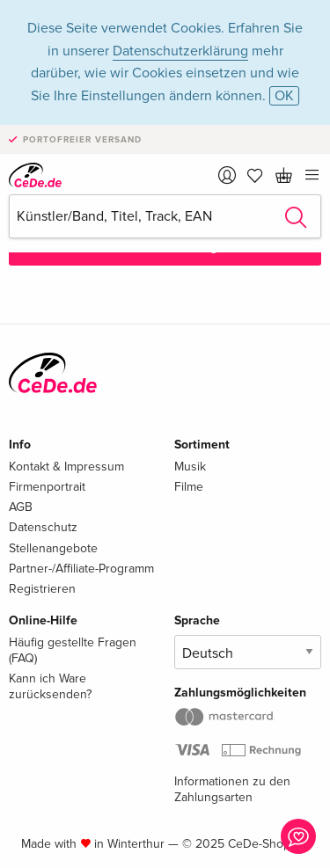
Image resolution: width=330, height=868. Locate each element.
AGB (21, 507)
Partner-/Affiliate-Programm (81, 569)
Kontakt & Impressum (66, 467)
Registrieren (42, 589)
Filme (189, 487)
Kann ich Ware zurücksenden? (50, 686)
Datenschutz (43, 527)
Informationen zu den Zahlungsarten (232, 789)
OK (284, 96)
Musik (190, 467)
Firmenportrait (47, 487)
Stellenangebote (53, 548)
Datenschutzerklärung (180, 51)
